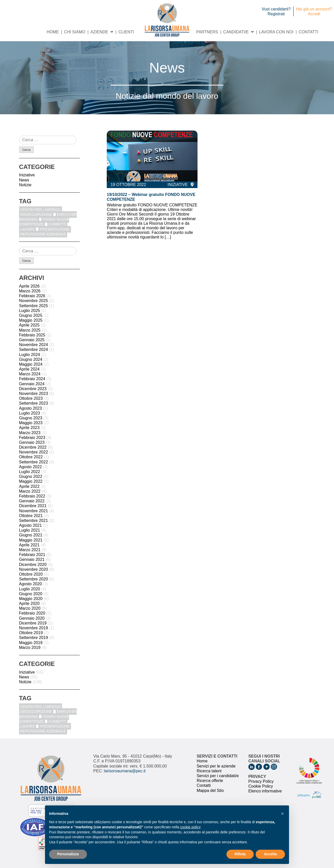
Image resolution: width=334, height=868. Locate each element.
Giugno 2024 (31, 359)
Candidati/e (236, 32)
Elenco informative (265, 791)
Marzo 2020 (30, 608)
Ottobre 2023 (31, 398)
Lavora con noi (276, 32)
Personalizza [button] (68, 854)
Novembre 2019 (34, 628)
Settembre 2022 (34, 462)
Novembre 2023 (34, 394)
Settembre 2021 (34, 521)
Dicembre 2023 (33, 389)
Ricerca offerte (210, 781)
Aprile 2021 (29, 545)
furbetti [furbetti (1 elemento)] (57, 224)
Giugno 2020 (31, 594)
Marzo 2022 (30, 491)
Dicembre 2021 (33, 506)
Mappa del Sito (210, 791)
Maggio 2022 (31, 481)
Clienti (126, 32)
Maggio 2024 (31, 364)
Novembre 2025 (34, 301)
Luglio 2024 (30, 355)
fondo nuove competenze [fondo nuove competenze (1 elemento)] (44, 222)
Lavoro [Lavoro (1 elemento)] (28, 229)
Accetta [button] (270, 854)
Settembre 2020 (34, 579)
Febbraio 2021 (32, 555)
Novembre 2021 (34, 511)
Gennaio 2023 (32, 442)
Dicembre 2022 (33, 447)
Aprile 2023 (29, 428)
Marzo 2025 (30, 330)
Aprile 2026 (29, 286)
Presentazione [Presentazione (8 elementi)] (55, 229)
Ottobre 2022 (31, 457)
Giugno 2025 (31, 315)
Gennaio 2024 (32, 384)
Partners (207, 32)
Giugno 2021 (31, 535)
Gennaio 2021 (32, 559)
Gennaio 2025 (32, 340)
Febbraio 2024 (32, 379)
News (24, 180)
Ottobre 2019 (31, 633)
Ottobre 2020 (31, 574)
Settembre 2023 (34, 403)
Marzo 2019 (30, 648)
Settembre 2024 (34, 350)
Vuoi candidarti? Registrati (276, 11)
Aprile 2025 (29, 325)
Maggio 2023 (31, 423)
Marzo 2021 (30, 550)
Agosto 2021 (31, 525)
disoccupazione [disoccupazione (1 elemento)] (36, 215)
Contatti (309, 32)
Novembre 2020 (34, 569)
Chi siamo (75, 32)
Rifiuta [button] (240, 854)
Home (53, 32)
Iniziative (27, 175)
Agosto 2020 (31, 584)
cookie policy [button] (190, 827)
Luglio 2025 (30, 311)
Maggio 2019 (31, 643)
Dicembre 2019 (33, 623)
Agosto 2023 (31, 408)
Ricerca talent (209, 771)
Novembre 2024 (34, 345)
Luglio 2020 (30, 589)
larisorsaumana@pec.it (125, 771)
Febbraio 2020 (32, 613)
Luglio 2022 (30, 472)
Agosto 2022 (31, 467)
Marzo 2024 (30, 374)
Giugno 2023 (31, 418)
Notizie (25, 185)
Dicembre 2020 (33, 565)
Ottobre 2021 (31, 516)
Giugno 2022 (31, 476)
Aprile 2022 (29, 486)
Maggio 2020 (31, 599)
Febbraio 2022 (32, 496)
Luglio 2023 (30, 413)
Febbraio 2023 (32, 438)
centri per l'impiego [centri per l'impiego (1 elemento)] (41, 210)
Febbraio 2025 (32, 335)
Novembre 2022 (34, 452)
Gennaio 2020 (32, 618)
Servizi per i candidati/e (218, 776)
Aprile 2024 (29, 369)
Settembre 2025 (34, 306)
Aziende (99, 32)
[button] (282, 814)
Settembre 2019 (34, 638)
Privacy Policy (261, 781)
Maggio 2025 (31, 320)
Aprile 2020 (29, 603)
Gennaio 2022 (32, 501)
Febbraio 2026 (32, 296)
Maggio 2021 (31, 540)
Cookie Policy (261, 786)
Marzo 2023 (30, 433)
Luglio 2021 (30, 530)
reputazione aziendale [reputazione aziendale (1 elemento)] (43, 234)
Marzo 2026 (30, 291)
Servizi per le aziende (216, 766)
